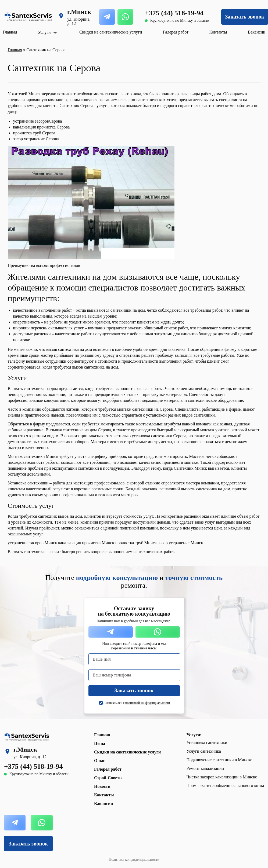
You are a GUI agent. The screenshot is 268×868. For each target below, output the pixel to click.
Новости (102, 786)
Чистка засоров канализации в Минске (222, 777)
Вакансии (257, 32)
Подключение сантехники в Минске (219, 760)
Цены (100, 743)
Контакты (218, 32)
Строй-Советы (108, 778)
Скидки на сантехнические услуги (111, 32)
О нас (100, 761)
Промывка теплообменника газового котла (225, 786)
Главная (10, 32)
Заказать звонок (28, 844)
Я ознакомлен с (137, 703)
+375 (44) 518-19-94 (174, 13)
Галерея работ (176, 32)
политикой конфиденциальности (148, 703)
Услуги (44, 32)
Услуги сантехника (204, 751)
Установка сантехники (207, 743)
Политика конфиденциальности (134, 860)
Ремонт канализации (205, 768)
